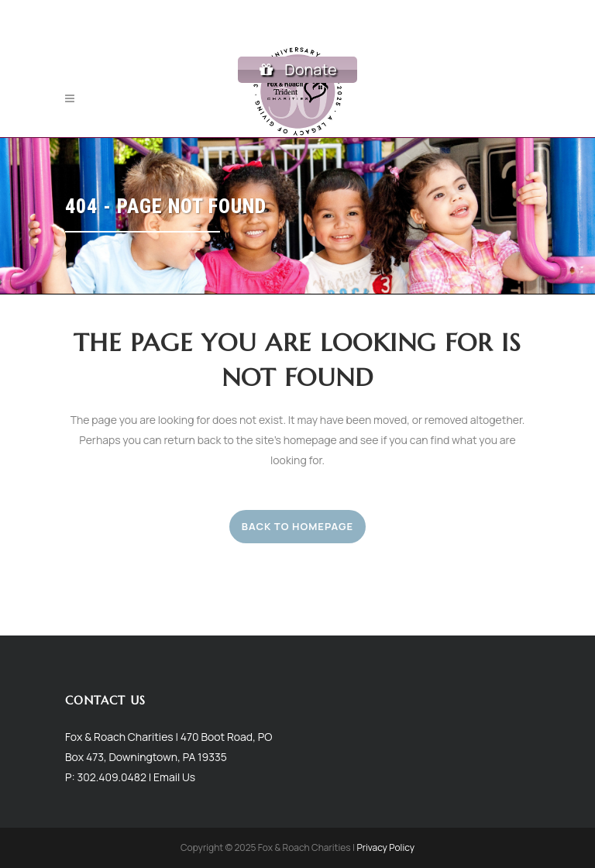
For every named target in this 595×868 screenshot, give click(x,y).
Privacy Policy (385, 847)
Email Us (174, 776)
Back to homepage (297, 526)
